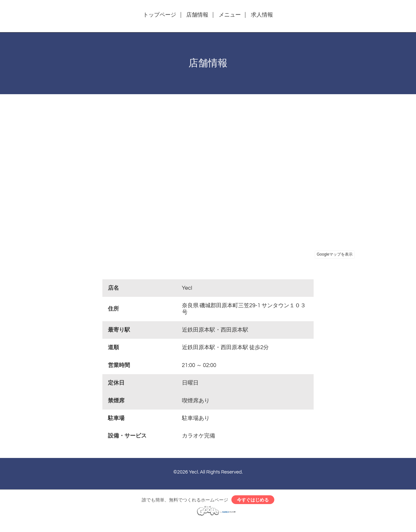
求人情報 (262, 15)
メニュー (230, 15)
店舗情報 (197, 15)
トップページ (160, 15)
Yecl (193, 472)
